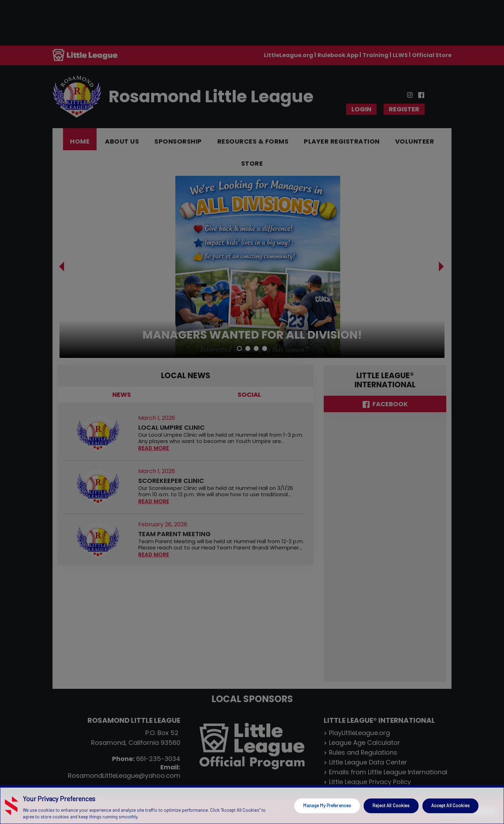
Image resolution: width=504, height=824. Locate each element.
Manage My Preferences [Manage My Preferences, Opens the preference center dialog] (327, 805)
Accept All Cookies (450, 805)
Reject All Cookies (391, 805)
